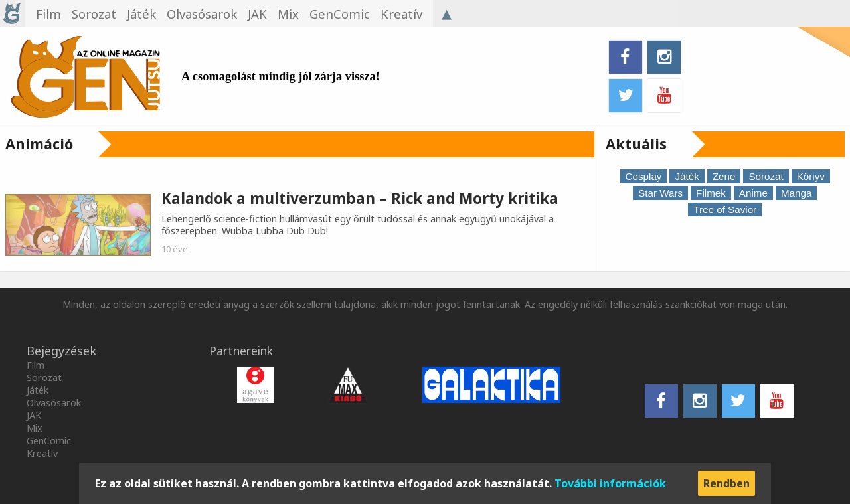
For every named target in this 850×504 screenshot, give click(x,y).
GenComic (49, 441)
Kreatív (42, 453)
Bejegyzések (61, 351)
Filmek (711, 193)
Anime (753, 193)
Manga (796, 193)
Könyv (811, 176)
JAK (34, 415)
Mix (35, 428)
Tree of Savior (725, 210)
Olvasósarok (54, 403)
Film (36, 365)
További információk (610, 483)
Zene (724, 176)
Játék (687, 176)
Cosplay (644, 176)
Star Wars (660, 193)
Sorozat (766, 176)
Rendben (726, 483)
